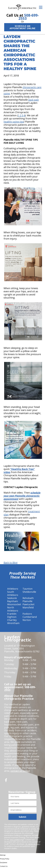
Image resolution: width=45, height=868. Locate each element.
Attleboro (13, 589)
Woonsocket (14, 604)
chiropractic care (32, 87)
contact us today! (20, 771)
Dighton (12, 617)
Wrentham (13, 623)
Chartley (12, 620)
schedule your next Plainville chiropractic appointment (22, 496)
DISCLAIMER (15, 840)
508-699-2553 (29, 17)
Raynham (13, 601)
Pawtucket (28, 604)
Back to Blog (11, 563)
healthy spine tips (14, 122)
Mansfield (28, 607)
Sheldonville (29, 592)
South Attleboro (13, 593)
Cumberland (30, 617)
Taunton (28, 589)
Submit (22, 817)
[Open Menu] (41, 7)
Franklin (12, 614)
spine (7, 93)
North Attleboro (13, 609)
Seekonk (12, 598)
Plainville (27, 601)
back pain (34, 100)
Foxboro (27, 614)
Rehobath (28, 598)
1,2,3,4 (21, 115)
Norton (27, 620)
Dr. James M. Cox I (33, 844)
